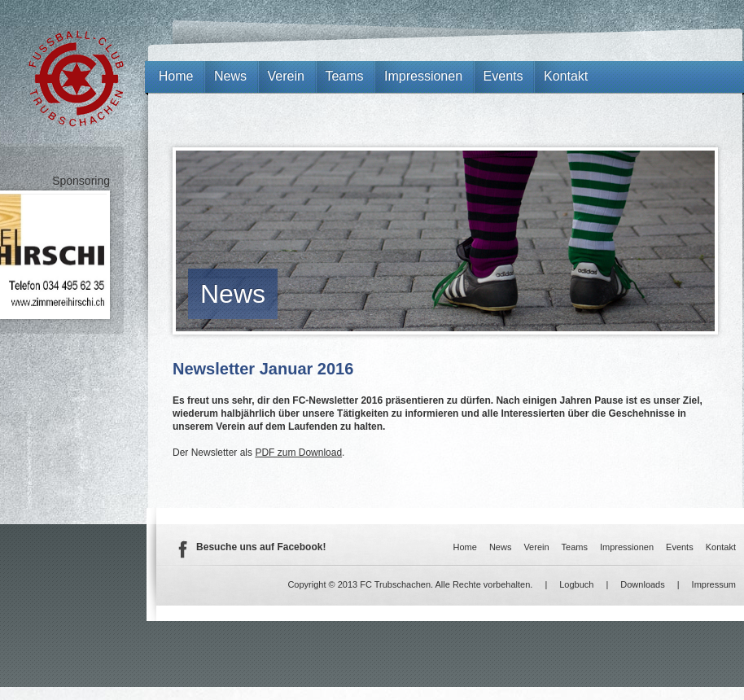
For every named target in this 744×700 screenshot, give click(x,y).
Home (176, 76)
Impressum (714, 584)
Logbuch (576, 584)
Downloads (642, 584)
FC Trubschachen (76, 79)
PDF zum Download (298, 453)
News (233, 294)
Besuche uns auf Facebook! (261, 547)
